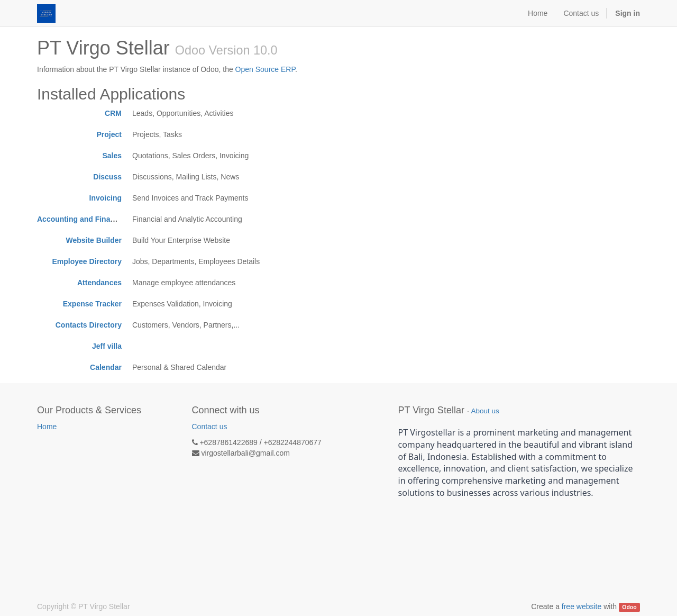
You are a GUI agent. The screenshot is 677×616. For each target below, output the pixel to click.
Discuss (107, 177)
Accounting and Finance (80, 219)
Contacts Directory (89, 325)
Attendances (99, 283)
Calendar (106, 367)
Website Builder (94, 240)
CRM (113, 113)
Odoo (629, 607)
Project (109, 134)
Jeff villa (107, 346)
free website (582, 606)
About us (485, 411)
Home (47, 427)
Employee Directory (87, 261)
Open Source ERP (265, 69)
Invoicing (106, 198)
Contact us (210, 427)
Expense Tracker (92, 304)
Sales (112, 156)
